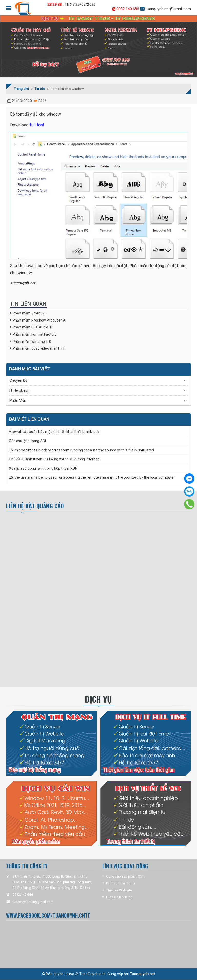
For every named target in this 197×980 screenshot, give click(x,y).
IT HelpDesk (19, 390)
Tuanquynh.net (142, 974)
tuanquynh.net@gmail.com (152, 9)
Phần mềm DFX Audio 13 (33, 327)
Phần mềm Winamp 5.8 (32, 342)
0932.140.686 (126, 9)
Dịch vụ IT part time (121, 884)
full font (37, 125)
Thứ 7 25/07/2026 (80, 5)
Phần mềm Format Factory (35, 335)
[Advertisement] (98, 556)
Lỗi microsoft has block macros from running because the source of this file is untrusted (81, 450)
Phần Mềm (18, 400)
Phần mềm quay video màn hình (39, 349)
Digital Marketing (119, 897)
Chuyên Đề (18, 380)
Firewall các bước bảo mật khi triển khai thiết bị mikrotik (54, 432)
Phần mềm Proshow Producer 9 (39, 321)
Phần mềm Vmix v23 (29, 313)
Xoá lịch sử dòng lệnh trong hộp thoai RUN (43, 469)
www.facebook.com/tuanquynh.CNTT (48, 916)
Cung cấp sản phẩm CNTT (126, 876)
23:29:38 (55, 5)
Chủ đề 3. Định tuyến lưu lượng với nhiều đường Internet (54, 459)
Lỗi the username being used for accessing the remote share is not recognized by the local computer (92, 478)
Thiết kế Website (119, 890)
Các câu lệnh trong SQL (28, 441)
